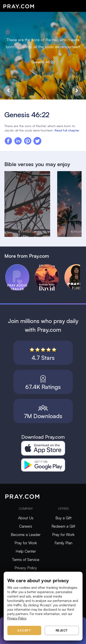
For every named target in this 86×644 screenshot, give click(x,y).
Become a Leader (26, 535)
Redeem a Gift (63, 526)
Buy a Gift (63, 518)
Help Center (26, 551)
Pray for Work (26, 543)
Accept (24, 630)
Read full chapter (67, 130)
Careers (26, 526)
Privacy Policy (26, 568)
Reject (62, 630)
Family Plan (63, 543)
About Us (26, 518)
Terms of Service (26, 560)
